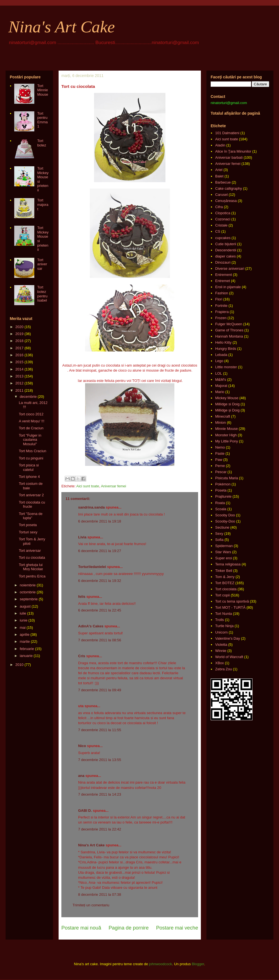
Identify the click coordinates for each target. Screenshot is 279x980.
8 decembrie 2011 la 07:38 (100, 894)
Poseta (221, 490)
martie (25, 641)
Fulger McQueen (229, 324)
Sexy (219, 534)
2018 (19, 341)
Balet (219, 176)
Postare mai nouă (81, 928)
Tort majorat (43, 204)
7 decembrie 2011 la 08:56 (100, 640)
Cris (82, 656)
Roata (220, 503)
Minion (220, 422)
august (25, 606)
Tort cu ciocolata (32, 558)
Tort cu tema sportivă (232, 601)
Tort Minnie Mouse (43, 90)
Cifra (219, 207)
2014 (19, 369)
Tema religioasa (228, 564)
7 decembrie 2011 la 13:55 (100, 760)
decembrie (28, 397)
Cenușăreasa (226, 201)
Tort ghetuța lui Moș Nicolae (31, 567)
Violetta (221, 645)
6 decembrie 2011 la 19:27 (100, 551)
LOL (219, 373)
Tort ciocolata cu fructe (32, 505)
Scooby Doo (225, 515)
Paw (219, 460)
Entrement (223, 275)
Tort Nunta (223, 614)
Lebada (221, 355)
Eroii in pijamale (228, 287)
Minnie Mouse (226, 429)
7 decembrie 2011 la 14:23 (100, 794)
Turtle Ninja (224, 626)
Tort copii (222, 595)
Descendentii (226, 250)
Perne (220, 466)
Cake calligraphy (229, 188)
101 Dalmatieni (227, 133)
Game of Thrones (229, 330)
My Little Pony (227, 441)
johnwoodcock (160, 964)
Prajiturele (223, 496)
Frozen (221, 318)
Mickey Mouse (227, 398)
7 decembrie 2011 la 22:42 (100, 829)
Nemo (220, 447)
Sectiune (222, 527)
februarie (27, 649)
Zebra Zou (223, 669)
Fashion (222, 293)
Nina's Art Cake (62, 27)
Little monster (226, 367)
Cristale (221, 225)
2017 (19, 348)
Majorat (221, 386)
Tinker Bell (224, 571)
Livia (82, 537)
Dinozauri (223, 262)
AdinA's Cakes (91, 626)
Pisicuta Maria (227, 478)
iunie (24, 620)
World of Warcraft (229, 657)
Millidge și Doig (227, 410)
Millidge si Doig (227, 404)
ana (81, 776)
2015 (19, 362)
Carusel (221, 195)
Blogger (198, 964)
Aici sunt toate (88, 486)
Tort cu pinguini (31, 458)
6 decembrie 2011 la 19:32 (100, 581)
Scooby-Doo (225, 521)
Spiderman (224, 546)
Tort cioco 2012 (31, 414)
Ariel (219, 170)
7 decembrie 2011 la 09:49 (100, 690)
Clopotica (223, 213)
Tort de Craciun (31, 428)
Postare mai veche (177, 928)
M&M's (221, 380)
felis (82, 597)
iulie (23, 613)
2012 (19, 383)
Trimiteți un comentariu (91, 905)
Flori (219, 299)
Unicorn (221, 632)
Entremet (223, 281)
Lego (219, 361)
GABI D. (85, 811)
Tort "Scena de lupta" (31, 516)
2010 (19, 665)
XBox (219, 663)
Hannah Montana (229, 336)
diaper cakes (225, 256)
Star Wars (223, 552)
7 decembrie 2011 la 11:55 (100, 730)
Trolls (219, 620)
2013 (19, 376)
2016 (19, 355)
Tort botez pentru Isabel (42, 294)
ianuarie (26, 656)
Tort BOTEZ (225, 583)
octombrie (28, 592)
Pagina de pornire (129, 928)
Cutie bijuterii (226, 244)
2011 (19, 390)
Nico (82, 746)
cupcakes (223, 238)
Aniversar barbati (229, 157)
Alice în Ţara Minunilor (233, 151)
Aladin (220, 145)
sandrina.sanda (91, 507)
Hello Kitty (223, 342)
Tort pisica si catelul (29, 467)
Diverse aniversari (230, 269)
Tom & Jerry (225, 577)
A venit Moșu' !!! (31, 421)
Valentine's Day (228, 638)
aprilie (25, 635)
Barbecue (223, 182)
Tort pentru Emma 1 (42, 120)
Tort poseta (28, 525)
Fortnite (221, 306)
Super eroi (223, 558)
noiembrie (28, 585)
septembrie (29, 599)
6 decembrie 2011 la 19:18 (100, 521)
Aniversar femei (114, 486)
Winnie (221, 651)
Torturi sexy (28, 532)
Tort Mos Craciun (32, 451)
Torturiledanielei (92, 567)
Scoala (221, 509)
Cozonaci (223, 219)
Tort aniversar (42, 264)
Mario (220, 392)
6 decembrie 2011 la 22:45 (100, 610)
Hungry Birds (226, 349)
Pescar (221, 472)
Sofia (219, 540)
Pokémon (223, 484)
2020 (19, 327)
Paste (220, 453)
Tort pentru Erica (32, 576)
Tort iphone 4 (29, 477)
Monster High (226, 435)
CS (218, 231)
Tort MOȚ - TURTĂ (230, 607)
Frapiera (222, 312)
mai (23, 628)
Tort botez (42, 143)
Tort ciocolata (226, 589)
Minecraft (223, 416)
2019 (19, 334)
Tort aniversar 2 (31, 495)
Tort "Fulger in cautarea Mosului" (30, 440)
